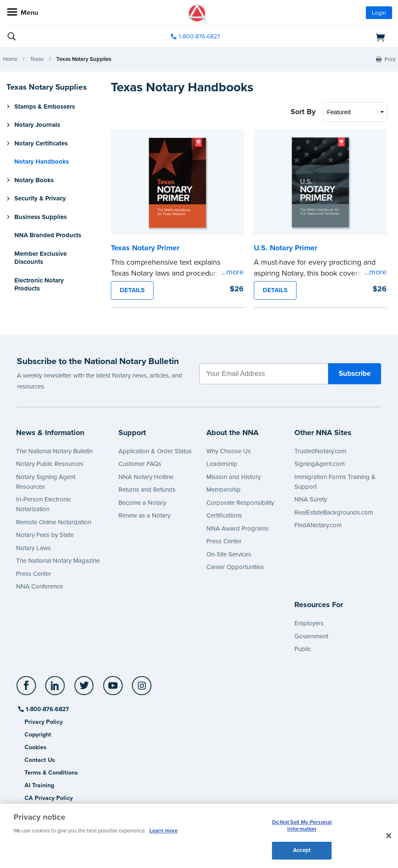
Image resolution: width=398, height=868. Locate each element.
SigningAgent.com (320, 464)
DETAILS (132, 290)
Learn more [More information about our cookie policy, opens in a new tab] (163, 831)
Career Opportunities (235, 567)
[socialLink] (28, 690)
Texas (37, 59)
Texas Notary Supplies (84, 59)
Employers (309, 623)
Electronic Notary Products (39, 285)
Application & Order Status (155, 451)
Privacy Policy (44, 722)
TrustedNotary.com (320, 451)
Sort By (303, 112)
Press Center (34, 574)
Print (390, 60)
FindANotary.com (318, 525)
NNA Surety (311, 499)
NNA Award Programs (237, 528)
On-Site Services (229, 554)
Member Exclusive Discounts (41, 258)
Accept (302, 850)
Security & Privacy (40, 198)
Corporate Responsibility (240, 503)
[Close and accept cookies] (389, 836)
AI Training (39, 785)
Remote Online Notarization (54, 522)
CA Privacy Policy (49, 798)
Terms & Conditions (51, 773)
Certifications (224, 515)
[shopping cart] (330, 37)
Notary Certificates (41, 143)
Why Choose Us (229, 451)
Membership (224, 490)
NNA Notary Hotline (146, 477)
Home (10, 59)
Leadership (222, 464)
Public (303, 649)
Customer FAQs (140, 464)
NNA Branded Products (48, 235)
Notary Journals (37, 125)
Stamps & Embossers (45, 107)
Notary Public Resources (50, 464)
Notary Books (34, 180)
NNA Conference (40, 586)
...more (232, 272)
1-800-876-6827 (47, 709)
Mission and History (233, 477)
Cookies (36, 747)
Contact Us (40, 760)
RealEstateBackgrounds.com (334, 512)
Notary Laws (33, 548)
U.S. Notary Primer (285, 248)
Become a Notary (142, 503)
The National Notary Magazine (58, 561)
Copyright (38, 735)
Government (311, 636)
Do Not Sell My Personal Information (302, 826)
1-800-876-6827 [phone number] (199, 37)
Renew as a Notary (144, 515)
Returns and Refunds (147, 490)
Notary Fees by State (45, 535)
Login (379, 13)
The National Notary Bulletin (54, 451)
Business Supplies (41, 217)
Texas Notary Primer (145, 248)
